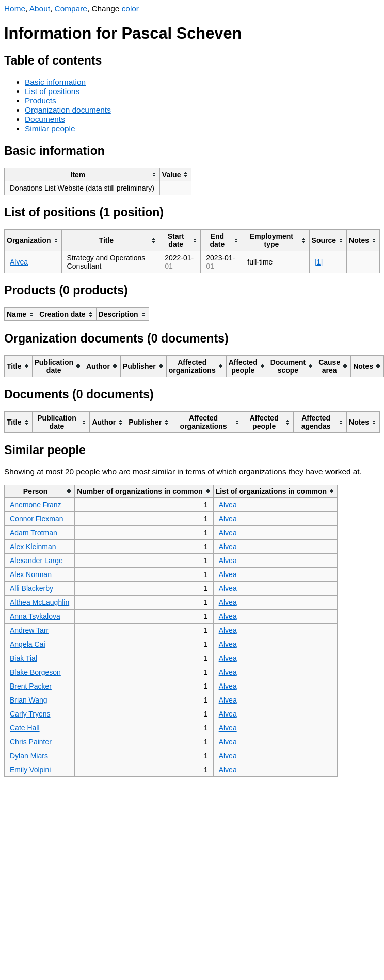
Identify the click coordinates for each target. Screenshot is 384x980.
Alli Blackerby (31, 588)
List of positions (52, 91)
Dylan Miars (29, 756)
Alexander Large (36, 561)
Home (15, 9)
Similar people (50, 128)
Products (41, 100)
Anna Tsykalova (35, 616)
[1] (319, 262)
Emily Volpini (30, 770)
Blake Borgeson (35, 672)
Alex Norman (31, 574)
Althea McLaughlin (39, 602)
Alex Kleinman (33, 547)
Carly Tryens (30, 714)
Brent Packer (31, 686)
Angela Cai (28, 644)
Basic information (55, 82)
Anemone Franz (36, 505)
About (40, 9)
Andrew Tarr (29, 630)
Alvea (19, 262)
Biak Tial (23, 658)
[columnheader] (82, 174)
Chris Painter (31, 742)
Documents (45, 119)
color (130, 9)
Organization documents (68, 110)
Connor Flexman (37, 519)
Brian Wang (29, 700)
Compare (71, 9)
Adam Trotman (34, 533)
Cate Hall (25, 728)
